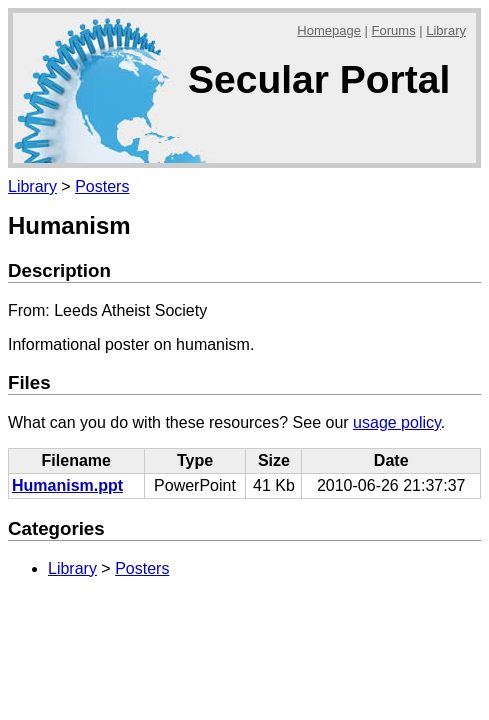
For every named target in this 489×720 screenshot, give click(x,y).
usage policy (397, 422)
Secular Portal (319, 79)
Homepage (329, 30)
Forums (394, 30)
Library (446, 30)
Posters (102, 186)
